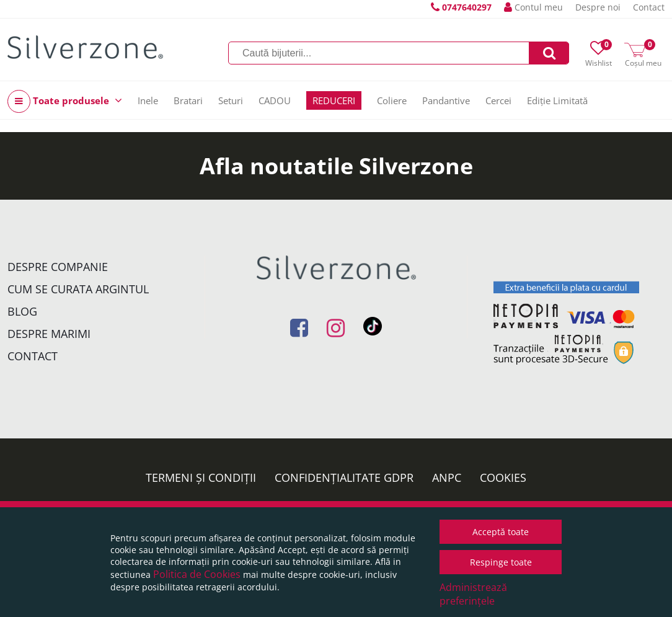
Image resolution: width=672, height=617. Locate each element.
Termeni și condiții (201, 477)
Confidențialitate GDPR (344, 477)
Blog (22, 311)
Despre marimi (49, 334)
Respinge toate (501, 562)
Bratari (188, 100)
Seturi (231, 100)
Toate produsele (65, 101)
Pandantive (446, 100)
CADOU (275, 100)
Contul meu (533, 7)
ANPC (447, 477)
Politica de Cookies (197, 574)
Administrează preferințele (473, 594)
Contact (649, 7)
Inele (148, 100)
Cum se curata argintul (78, 289)
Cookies (503, 477)
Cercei (498, 100)
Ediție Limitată (557, 100)
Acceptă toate (501, 532)
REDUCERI (334, 100)
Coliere (392, 100)
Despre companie (58, 267)
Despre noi (598, 7)
